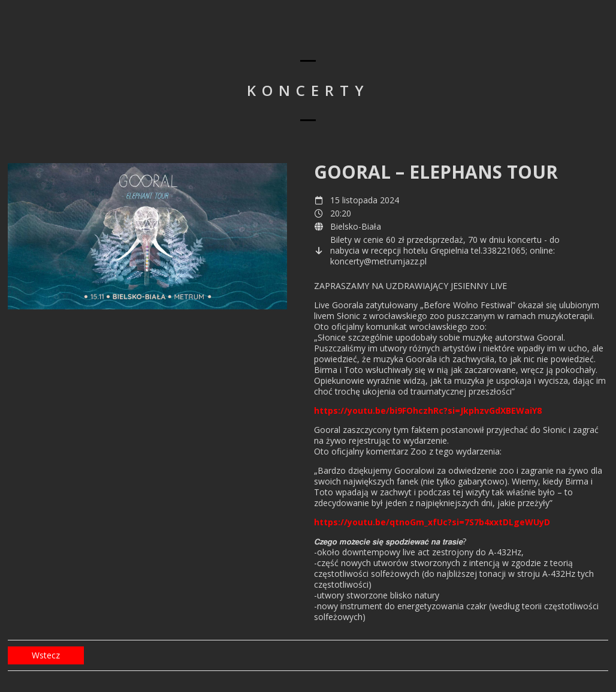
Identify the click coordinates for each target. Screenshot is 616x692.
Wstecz (46, 655)
